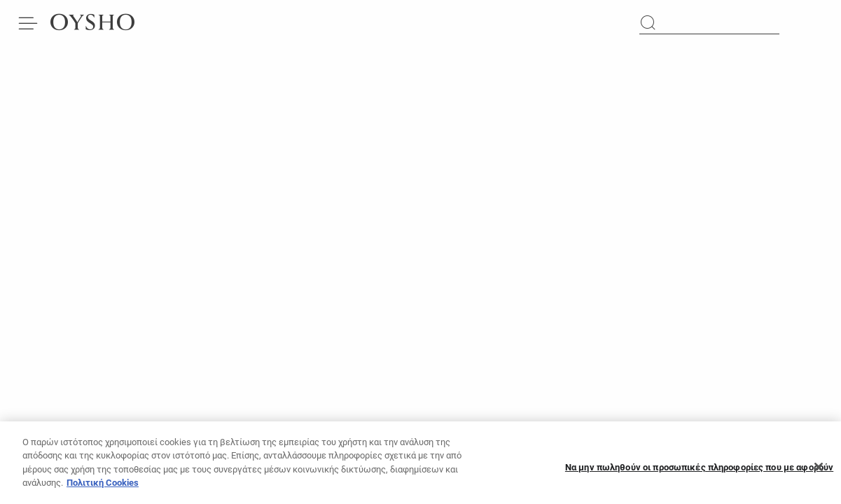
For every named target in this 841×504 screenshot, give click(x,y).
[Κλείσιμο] (819, 471)
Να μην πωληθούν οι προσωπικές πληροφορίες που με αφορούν (699, 471)
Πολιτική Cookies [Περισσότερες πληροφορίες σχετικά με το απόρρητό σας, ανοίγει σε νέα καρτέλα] (103, 487)
